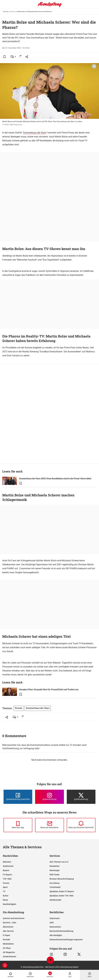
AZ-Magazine (9, 952)
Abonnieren (8, 927)
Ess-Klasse (55, 883)
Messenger (55, 870)
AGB (52, 923)
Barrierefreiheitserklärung (61, 931)
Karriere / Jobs (10, 923)
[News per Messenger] (18, 825)
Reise (5, 900)
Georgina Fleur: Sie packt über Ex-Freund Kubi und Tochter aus (49, 689)
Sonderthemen (10, 957)
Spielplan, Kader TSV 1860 (62, 896)
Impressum (55, 918)
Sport (5, 887)
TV (4, 891)
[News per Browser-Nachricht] (81, 825)
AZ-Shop (7, 948)
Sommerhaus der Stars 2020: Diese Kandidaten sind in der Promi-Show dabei (55, 478)
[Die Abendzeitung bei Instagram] (49, 797)
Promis (13, 12)
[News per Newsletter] (49, 825)
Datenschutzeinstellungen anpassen (66, 940)
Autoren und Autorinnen (14, 918)
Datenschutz (55, 927)
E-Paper (6, 935)
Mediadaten (8, 944)
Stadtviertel (8, 866)
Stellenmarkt (55, 900)
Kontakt (6, 940)
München (7, 862)
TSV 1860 (7, 879)
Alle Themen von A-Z (59, 862)
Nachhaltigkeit (10, 904)
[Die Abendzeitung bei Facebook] (18, 797)
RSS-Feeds (54, 875)
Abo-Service (8, 931)
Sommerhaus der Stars (35, 133)
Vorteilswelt (55, 887)
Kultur (6, 896)
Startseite (6, 12)
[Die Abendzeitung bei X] (81, 797)
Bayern (6, 870)
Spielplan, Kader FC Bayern (62, 891)
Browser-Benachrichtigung (62, 879)
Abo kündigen (56, 935)
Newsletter (55, 866)
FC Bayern (7, 875)
